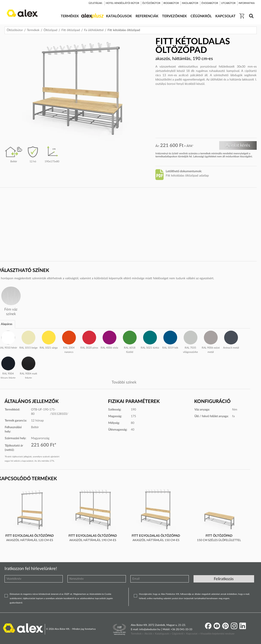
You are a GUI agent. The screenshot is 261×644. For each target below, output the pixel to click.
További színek (124, 382)
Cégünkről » (178, 634)
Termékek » (137, 634)
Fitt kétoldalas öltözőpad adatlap (187, 176)
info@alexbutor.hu (150, 629)
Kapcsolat (192, 634)
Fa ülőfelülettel (94, 30)
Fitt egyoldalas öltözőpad (30, 536)
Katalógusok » (163, 634)
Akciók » (149, 634)
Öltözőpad (50, 30)
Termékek (33, 30)
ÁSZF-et (68, 594)
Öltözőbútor (15, 30)
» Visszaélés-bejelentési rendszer (216, 634)
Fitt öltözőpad (71, 30)
